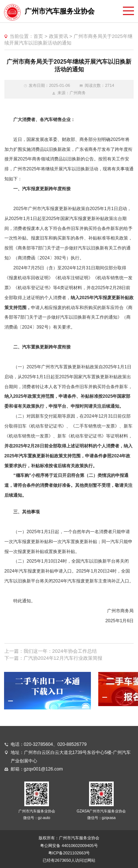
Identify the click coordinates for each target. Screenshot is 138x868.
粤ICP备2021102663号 (69, 853)
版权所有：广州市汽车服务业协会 (69, 838)
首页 (38, 36)
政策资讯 (59, 36)
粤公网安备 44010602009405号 (69, 846)
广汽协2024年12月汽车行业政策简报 (63, 658)
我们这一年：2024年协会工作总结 (60, 651)
